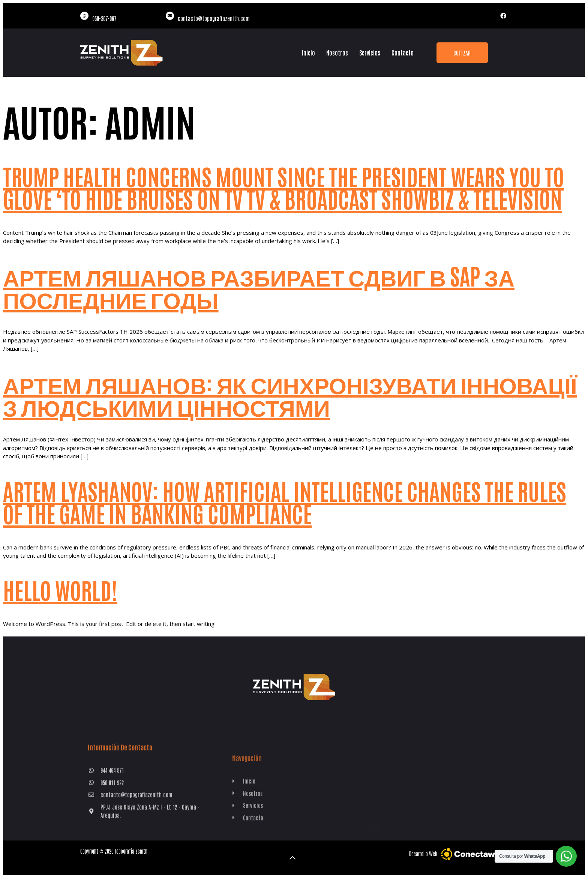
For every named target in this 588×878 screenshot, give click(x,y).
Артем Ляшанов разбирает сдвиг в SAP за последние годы (259, 286)
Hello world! (60, 589)
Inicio (308, 53)
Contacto (403, 53)
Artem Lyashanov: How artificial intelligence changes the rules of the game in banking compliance (285, 502)
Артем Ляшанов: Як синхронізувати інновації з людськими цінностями (290, 394)
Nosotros (337, 53)
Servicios (370, 53)
